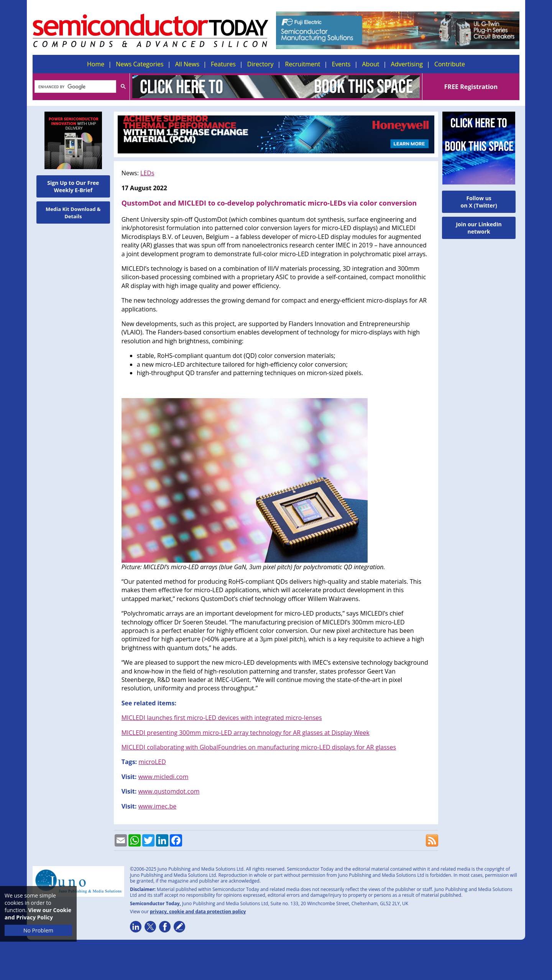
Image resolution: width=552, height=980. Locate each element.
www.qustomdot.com (169, 791)
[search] (75, 87)
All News (187, 64)
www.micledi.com (163, 777)
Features (223, 64)
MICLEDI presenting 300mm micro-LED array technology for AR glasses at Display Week (246, 733)
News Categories (140, 64)
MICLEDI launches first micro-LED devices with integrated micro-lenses (222, 718)
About (371, 64)
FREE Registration (471, 87)
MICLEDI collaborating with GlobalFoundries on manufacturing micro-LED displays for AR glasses (259, 747)
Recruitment (303, 64)
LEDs (147, 173)
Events (341, 64)
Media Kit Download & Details (73, 213)
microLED (152, 762)
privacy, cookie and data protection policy (198, 912)
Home (96, 64)
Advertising (407, 64)
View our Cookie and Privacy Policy (38, 914)
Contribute (450, 64)
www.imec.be (157, 806)
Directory (260, 64)
